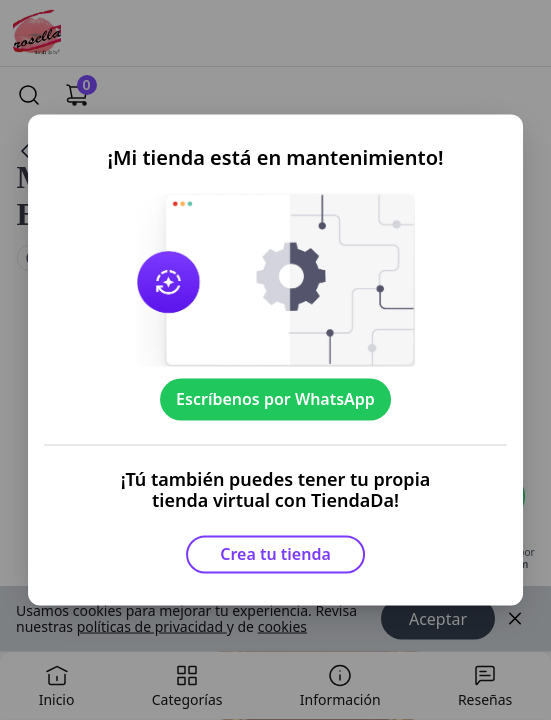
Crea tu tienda (275, 554)
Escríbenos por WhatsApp (275, 399)
